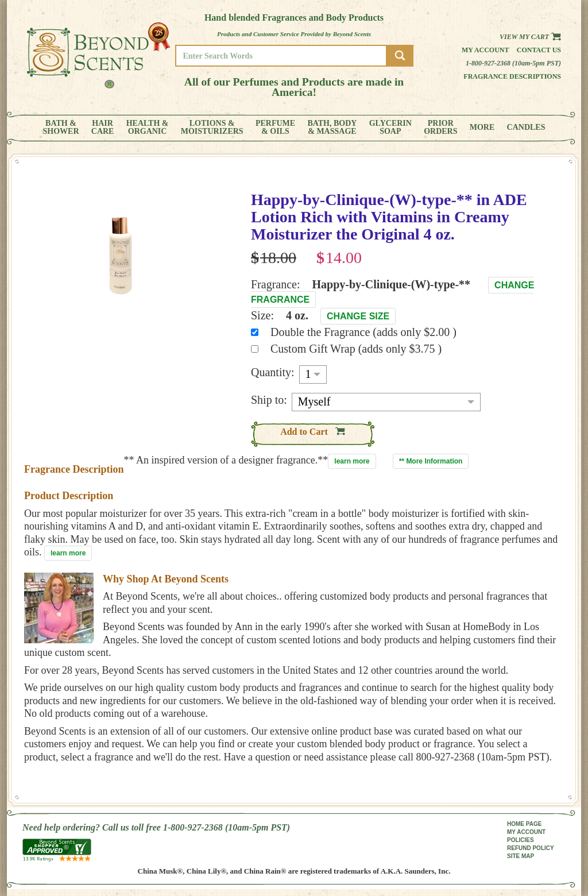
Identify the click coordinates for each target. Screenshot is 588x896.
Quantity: (273, 372)
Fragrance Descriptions (512, 76)
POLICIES (521, 840)
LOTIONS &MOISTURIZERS (212, 128)
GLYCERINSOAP (390, 128)
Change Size (358, 316)
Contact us (539, 50)
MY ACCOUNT (526, 832)
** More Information (431, 461)
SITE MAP (521, 856)
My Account (486, 50)
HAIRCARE (103, 128)
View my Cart (530, 37)
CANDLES (526, 128)
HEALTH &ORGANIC (148, 128)
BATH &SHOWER (61, 128)
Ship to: (269, 400)
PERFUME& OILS (275, 128)
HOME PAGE (524, 824)
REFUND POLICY (531, 848)
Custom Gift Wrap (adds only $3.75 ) (356, 349)
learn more (352, 461)
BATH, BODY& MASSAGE (332, 128)
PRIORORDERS (440, 128)
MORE (482, 128)
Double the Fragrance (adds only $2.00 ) (363, 332)
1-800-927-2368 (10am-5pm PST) (513, 63)
